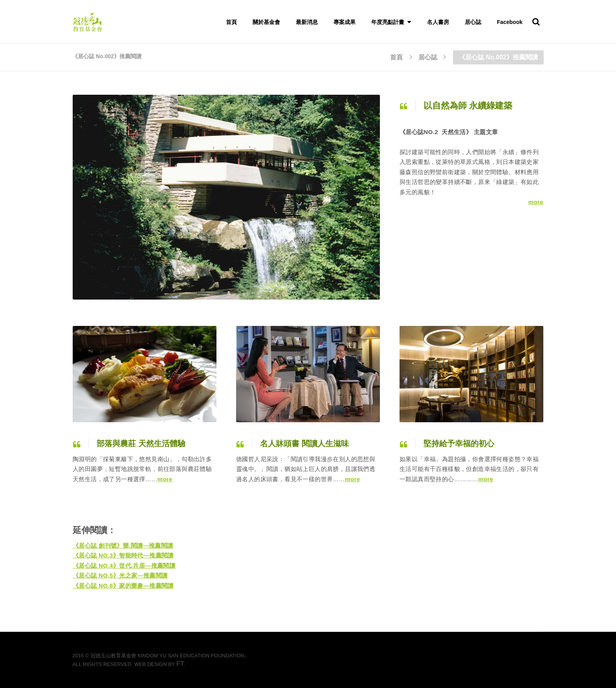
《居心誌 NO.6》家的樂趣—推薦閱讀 (123, 586)
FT (180, 664)
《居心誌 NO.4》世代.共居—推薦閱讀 (124, 566)
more (536, 202)
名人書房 (438, 22)
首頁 (231, 22)
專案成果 (345, 22)
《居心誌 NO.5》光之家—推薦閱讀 (120, 575)
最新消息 (307, 22)
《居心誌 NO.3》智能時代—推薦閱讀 (123, 555)
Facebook (510, 22)
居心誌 (473, 22)
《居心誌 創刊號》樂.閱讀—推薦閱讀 (123, 545)
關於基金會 (266, 22)
